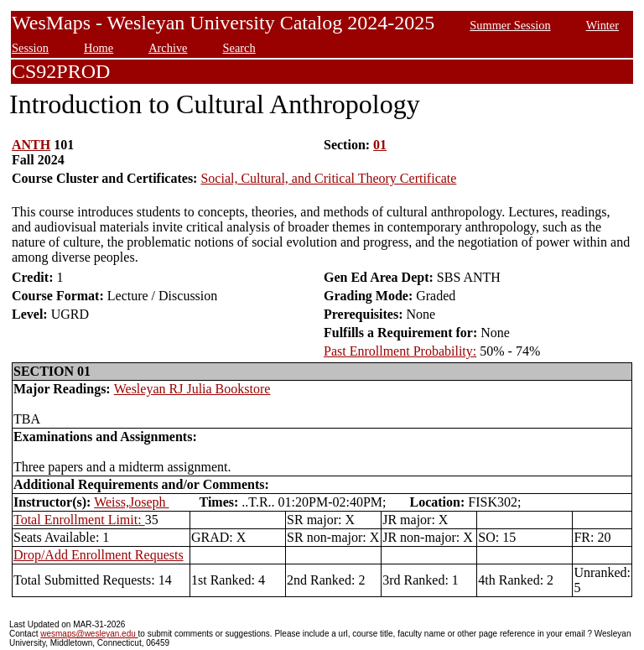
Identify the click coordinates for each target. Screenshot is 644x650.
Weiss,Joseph (131, 502)
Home (99, 48)
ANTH (31, 145)
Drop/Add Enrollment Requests (99, 555)
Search (239, 48)
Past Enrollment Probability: (400, 351)
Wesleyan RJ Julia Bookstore (192, 389)
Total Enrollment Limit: (79, 520)
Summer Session (510, 25)
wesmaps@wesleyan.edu (89, 634)
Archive (168, 48)
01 (380, 145)
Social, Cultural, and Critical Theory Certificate (328, 178)
